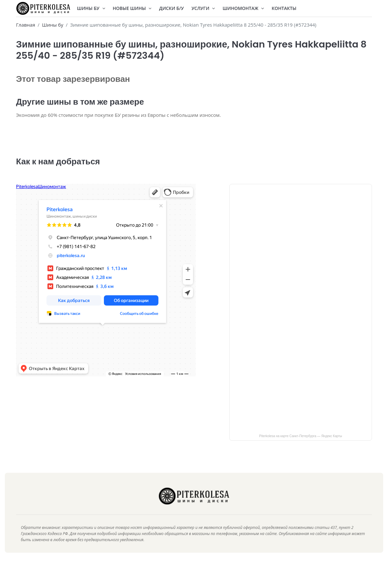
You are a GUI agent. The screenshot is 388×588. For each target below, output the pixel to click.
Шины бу (53, 25)
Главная (25, 25)
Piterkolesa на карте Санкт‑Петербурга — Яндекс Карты (301, 446)
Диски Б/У (171, 8)
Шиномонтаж (243, 8)
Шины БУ (91, 8)
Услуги (203, 8)
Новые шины (132, 8)
